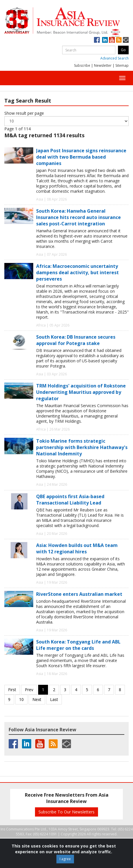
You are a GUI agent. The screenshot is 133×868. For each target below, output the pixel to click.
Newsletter (103, 65)
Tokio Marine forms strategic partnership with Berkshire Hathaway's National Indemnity (82, 447)
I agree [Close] (65, 859)
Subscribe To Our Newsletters (66, 812)
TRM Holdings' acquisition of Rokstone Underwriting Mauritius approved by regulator (81, 392)
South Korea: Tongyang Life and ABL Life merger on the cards (78, 645)
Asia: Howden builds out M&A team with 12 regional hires (77, 548)
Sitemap (122, 65)
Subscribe (82, 65)
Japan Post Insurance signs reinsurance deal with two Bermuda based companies (81, 157)
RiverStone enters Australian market (79, 594)
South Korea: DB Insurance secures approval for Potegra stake (76, 340)
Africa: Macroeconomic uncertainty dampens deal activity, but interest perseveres (77, 272)
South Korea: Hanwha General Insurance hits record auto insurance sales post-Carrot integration (78, 217)
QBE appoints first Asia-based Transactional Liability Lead (70, 500)
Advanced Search (114, 58)
